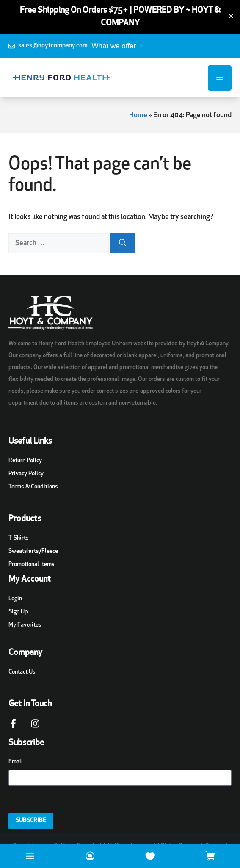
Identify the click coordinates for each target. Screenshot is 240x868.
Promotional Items (32, 564)
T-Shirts (19, 538)
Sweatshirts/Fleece (33, 551)
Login (15, 599)
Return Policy (25, 461)
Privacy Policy (26, 474)
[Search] (123, 244)
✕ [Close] (231, 17)
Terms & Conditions (33, 487)
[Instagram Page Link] (35, 728)
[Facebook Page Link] (13, 728)
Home (138, 115)
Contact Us (22, 672)
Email (16, 762)
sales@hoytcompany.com (53, 46)
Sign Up (18, 612)
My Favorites (25, 625)
